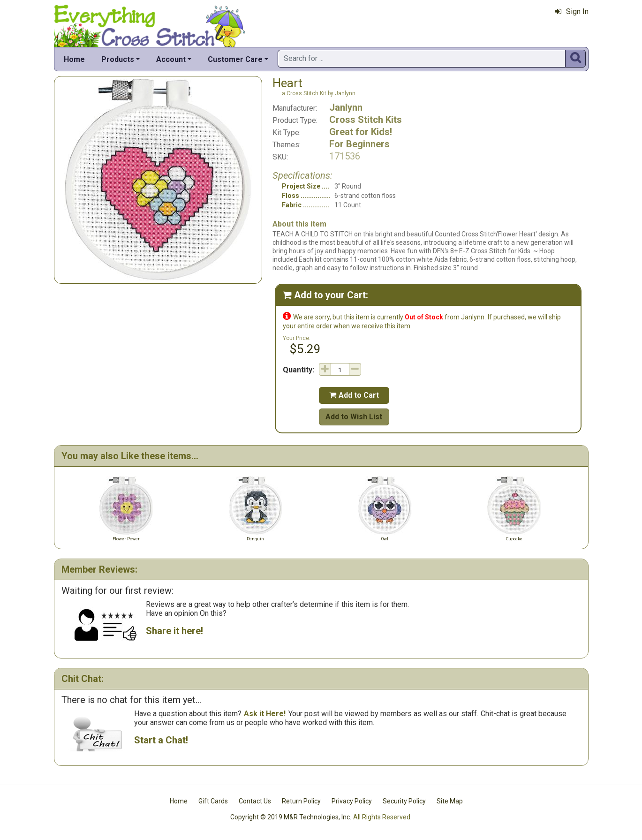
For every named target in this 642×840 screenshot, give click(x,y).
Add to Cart (354, 395)
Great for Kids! (361, 132)
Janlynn (346, 107)
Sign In (572, 11)
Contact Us (255, 801)
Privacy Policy (352, 801)
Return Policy (301, 801)
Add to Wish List (354, 417)
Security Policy (404, 801)
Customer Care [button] (235, 59)
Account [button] (171, 59)
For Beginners (359, 144)
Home (74, 59)
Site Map (450, 801)
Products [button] (118, 59)
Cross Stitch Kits (366, 120)
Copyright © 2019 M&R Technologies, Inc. (291, 817)
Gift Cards (213, 801)
